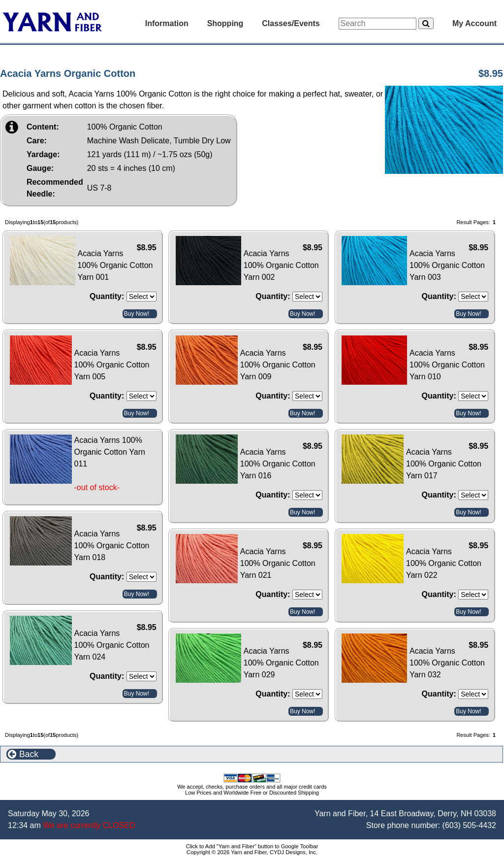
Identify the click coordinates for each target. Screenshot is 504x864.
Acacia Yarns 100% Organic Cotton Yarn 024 (112, 645)
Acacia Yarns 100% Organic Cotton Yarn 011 (110, 452)
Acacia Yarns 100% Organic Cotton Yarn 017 (444, 464)
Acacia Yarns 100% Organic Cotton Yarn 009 (278, 365)
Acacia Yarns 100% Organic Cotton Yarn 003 (447, 265)
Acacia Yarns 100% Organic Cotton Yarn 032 (447, 663)
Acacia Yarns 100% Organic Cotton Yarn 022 (444, 563)
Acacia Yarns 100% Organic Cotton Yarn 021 (278, 563)
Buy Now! (137, 314)
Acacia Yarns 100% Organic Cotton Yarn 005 (112, 365)
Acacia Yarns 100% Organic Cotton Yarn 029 (281, 663)
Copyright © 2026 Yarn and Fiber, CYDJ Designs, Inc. (252, 852)
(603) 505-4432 (469, 825)
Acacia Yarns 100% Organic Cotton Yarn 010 (447, 365)
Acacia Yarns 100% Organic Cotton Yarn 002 (281, 265)
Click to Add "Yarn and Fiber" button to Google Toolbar (252, 846)
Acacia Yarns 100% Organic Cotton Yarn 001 (115, 265)
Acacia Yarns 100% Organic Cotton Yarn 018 (112, 546)
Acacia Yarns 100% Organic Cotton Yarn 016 (278, 464)
